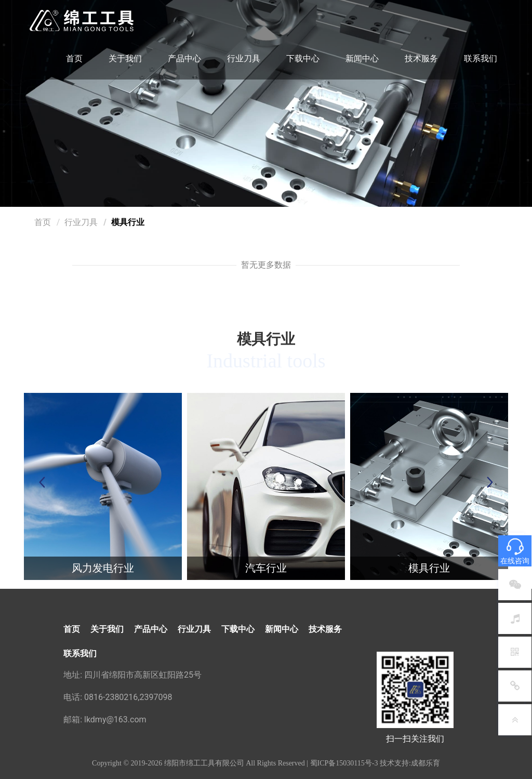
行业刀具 (244, 58)
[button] (490, 482)
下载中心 (303, 58)
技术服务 (421, 58)
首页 (74, 58)
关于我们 (125, 58)
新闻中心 (362, 58)
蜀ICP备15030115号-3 (344, 763)
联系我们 (481, 58)
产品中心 (184, 58)
